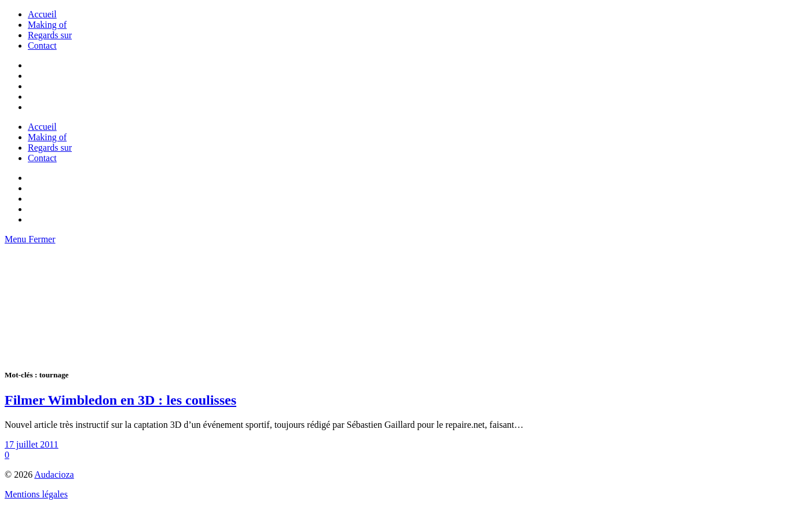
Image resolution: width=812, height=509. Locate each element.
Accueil (42, 14)
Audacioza (54, 475)
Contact (42, 46)
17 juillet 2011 (32, 444)
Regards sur (50, 35)
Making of (47, 25)
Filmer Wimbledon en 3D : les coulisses (120, 400)
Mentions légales (36, 494)
